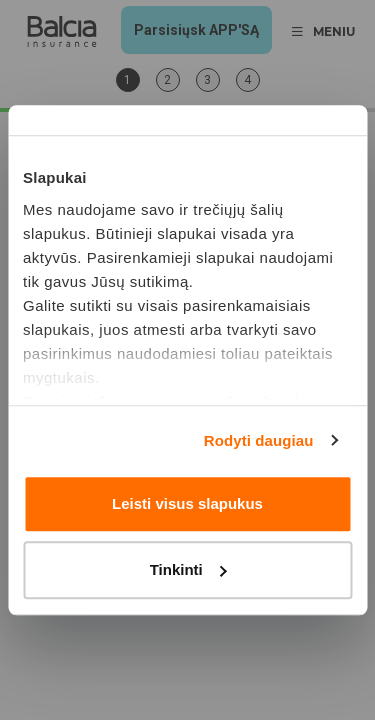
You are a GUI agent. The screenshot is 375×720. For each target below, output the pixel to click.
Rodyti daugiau (259, 440)
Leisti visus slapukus (187, 503)
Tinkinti (188, 569)
